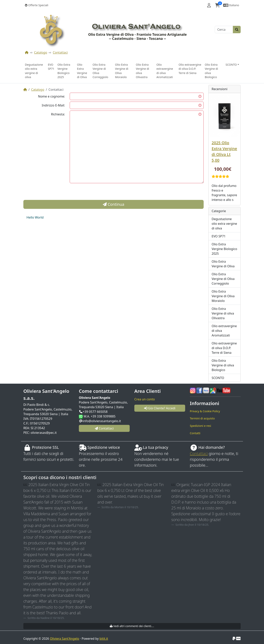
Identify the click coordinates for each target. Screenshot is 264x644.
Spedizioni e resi (200, 426)
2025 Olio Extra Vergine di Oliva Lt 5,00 (224, 151)
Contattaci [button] (104, 428)
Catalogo (41, 52)
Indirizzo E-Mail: (53, 105)
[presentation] (99, 192)
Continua (114, 204)
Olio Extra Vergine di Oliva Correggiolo (100, 71)
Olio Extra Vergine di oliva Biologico (211, 71)
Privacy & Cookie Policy (205, 411)
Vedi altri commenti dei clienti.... (132, 626)
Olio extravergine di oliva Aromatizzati (165, 71)
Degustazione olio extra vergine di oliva (34, 71)
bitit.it (104, 639)
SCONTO (218, 378)
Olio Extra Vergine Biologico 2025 (64, 71)
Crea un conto (145, 399)
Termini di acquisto (202, 418)
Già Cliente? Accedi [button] (160, 408)
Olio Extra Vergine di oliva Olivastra (143, 71)
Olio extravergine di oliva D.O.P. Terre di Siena (190, 69)
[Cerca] (224, 30)
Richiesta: (58, 114)
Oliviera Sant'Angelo (64, 639)
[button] (209, 5)
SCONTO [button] (231, 65)
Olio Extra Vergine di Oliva (82, 71)
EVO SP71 (51, 67)
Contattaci (60, 52)
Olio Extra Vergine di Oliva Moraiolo (122, 71)
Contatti (195, 433)
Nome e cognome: (51, 96)
